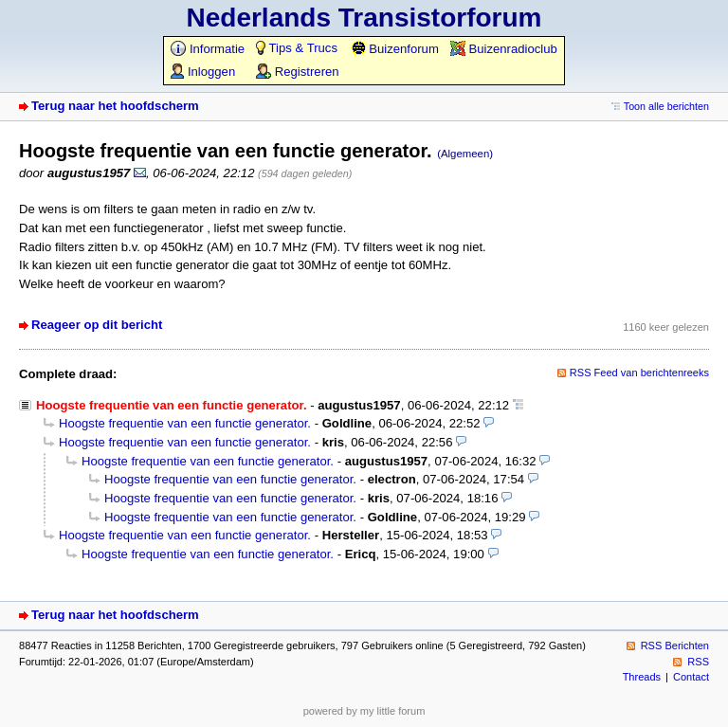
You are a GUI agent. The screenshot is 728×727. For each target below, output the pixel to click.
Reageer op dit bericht (97, 325)
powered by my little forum (364, 711)
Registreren (297, 72)
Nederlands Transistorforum (364, 18)
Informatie (208, 49)
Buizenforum (395, 49)
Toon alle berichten (666, 106)
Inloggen (203, 72)
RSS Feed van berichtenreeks (639, 373)
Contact (691, 677)
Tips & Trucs (297, 48)
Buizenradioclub (504, 49)
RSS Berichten (675, 645)
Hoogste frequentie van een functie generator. (185, 423)
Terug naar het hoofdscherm (115, 106)
